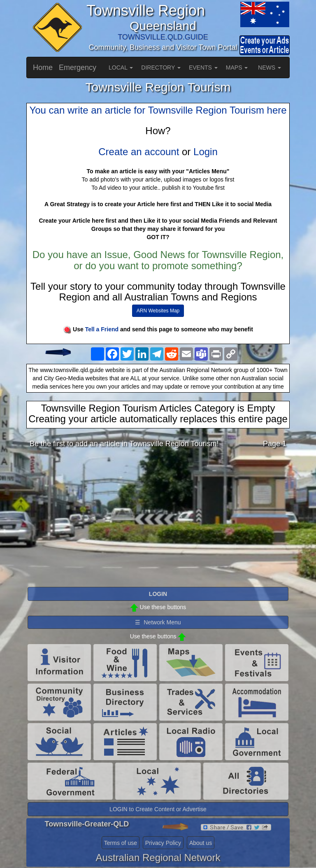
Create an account (139, 152)
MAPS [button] (237, 67)
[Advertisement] (158, 520)
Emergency (78, 67)
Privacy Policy (163, 843)
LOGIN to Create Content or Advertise (158, 809)
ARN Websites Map (158, 311)
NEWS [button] (270, 67)
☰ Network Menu (158, 622)
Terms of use (121, 843)
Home (43, 67)
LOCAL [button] (121, 67)
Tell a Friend (102, 329)
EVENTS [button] (203, 67)
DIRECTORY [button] (161, 67)
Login (206, 152)
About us (201, 843)
